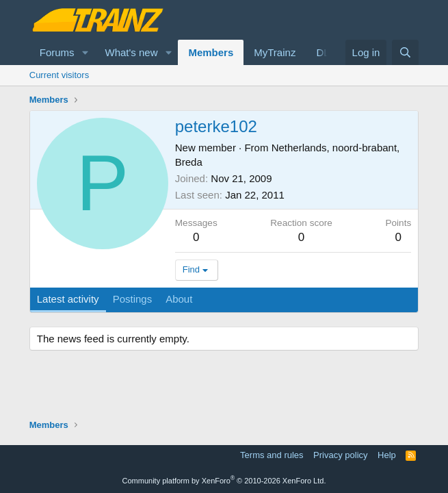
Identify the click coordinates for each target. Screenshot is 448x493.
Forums (57, 52)
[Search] (405, 52)
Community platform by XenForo (224, 481)
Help (387, 455)
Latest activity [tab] (68, 299)
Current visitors (59, 75)
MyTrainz (275, 52)
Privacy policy (340, 455)
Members (211, 52)
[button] (85, 52)
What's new (131, 52)
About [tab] (179, 299)
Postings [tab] (133, 299)
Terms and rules (272, 455)
